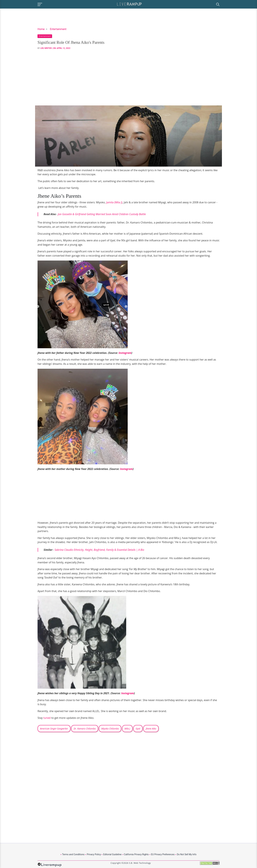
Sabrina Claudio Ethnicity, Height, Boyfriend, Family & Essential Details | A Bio (99, 550)
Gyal (138, 729)
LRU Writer (46, 48)
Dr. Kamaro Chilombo (85, 729)
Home (41, 29)
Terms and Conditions (73, 854)
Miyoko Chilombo (110, 729)
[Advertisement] (128, 78)
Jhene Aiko (151, 729)
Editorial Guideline (112, 854)
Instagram (125, 353)
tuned (47, 718)
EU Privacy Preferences (163, 854)
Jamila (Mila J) (114, 202)
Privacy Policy (94, 854)
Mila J (127, 729)
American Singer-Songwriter (54, 729)
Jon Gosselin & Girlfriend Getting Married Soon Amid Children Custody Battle (102, 214)
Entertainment (58, 29)
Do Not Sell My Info (187, 854)
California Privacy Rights (136, 854)
